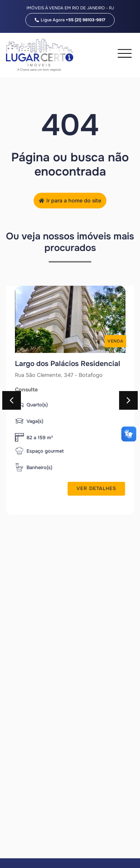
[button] (12, 400)
